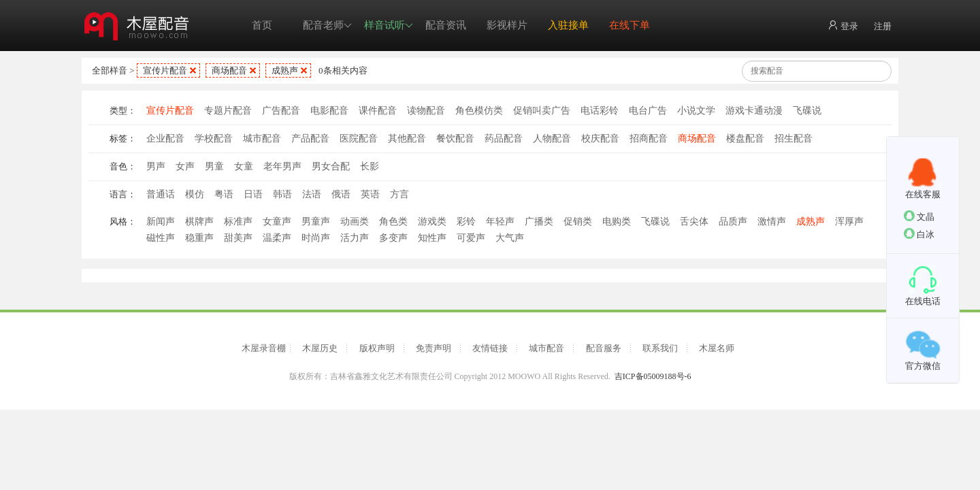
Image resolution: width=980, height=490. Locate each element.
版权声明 (377, 348)
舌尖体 (694, 222)
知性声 (432, 238)
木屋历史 (320, 348)
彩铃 (466, 222)
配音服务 (604, 348)
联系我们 (660, 348)
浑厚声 (849, 222)
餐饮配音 (455, 138)
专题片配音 (228, 111)
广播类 (539, 222)
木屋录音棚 (264, 348)
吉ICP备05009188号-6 (653, 376)
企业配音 (165, 138)
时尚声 (316, 238)
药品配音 (504, 138)
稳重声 (199, 238)
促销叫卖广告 (542, 111)
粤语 (224, 194)
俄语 (341, 194)
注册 (883, 26)
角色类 (393, 222)
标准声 (238, 222)
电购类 (617, 222)
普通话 (161, 194)
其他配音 (407, 138)
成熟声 (285, 70)
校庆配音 (600, 138)
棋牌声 (199, 222)
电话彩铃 (600, 111)
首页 (262, 25)
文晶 (919, 216)
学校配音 (214, 138)
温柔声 (277, 238)
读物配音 (426, 111)
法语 (312, 194)
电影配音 (329, 111)
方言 (399, 194)
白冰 (919, 234)
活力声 (355, 238)
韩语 (282, 194)
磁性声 (161, 238)
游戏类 (432, 222)
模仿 (195, 194)
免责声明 (434, 348)
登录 (843, 26)
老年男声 (282, 166)
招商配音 (649, 138)
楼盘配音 (745, 138)
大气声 (510, 238)
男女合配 (331, 166)
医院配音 (359, 138)
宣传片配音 (165, 70)
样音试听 (389, 26)
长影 (370, 166)
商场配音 (229, 70)
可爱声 (471, 238)
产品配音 (310, 138)
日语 (253, 194)
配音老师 (327, 26)
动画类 (355, 222)
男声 (156, 166)
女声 (185, 166)
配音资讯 (446, 25)
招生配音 (794, 138)
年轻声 (500, 222)
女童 (244, 166)
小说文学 (696, 111)
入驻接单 (568, 25)
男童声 (316, 222)
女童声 (277, 222)
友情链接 (490, 348)
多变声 (393, 238)
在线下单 (630, 25)
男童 (214, 166)
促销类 (578, 222)
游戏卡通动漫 (754, 111)
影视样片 (507, 25)
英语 (370, 194)
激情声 (772, 222)
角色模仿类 (479, 111)
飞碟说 (807, 111)
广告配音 (281, 111)
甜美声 (238, 238)
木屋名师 (717, 348)
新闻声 (161, 222)
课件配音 (378, 111)
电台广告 (648, 111)
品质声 (733, 222)
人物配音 (552, 138)
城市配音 (262, 138)
